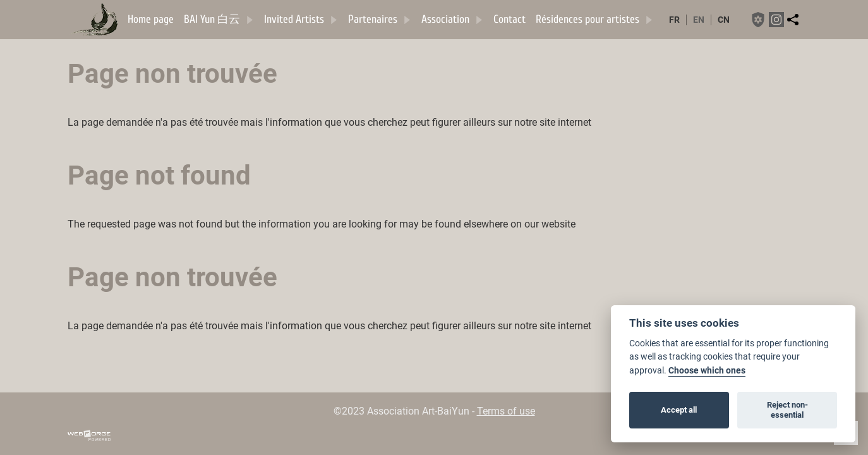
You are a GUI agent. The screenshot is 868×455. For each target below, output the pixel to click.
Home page (151, 19)
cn (724, 20)
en (699, 20)
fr (674, 20)
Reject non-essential (787, 410)
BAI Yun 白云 (219, 19)
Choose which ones (707, 371)
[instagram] (776, 20)
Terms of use (506, 411)
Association (452, 19)
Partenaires (380, 19)
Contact (509, 19)
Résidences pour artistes (594, 19)
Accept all (679, 410)
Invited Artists (301, 19)
